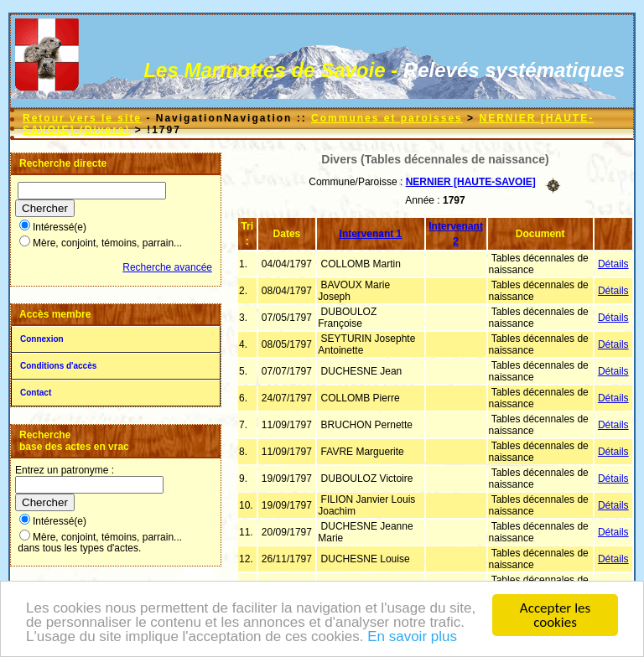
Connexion (42, 339)
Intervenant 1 (371, 234)
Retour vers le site (82, 118)
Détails (613, 264)
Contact (36, 393)
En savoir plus (412, 637)
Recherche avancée (167, 267)
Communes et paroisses (387, 118)
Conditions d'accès (58, 366)
